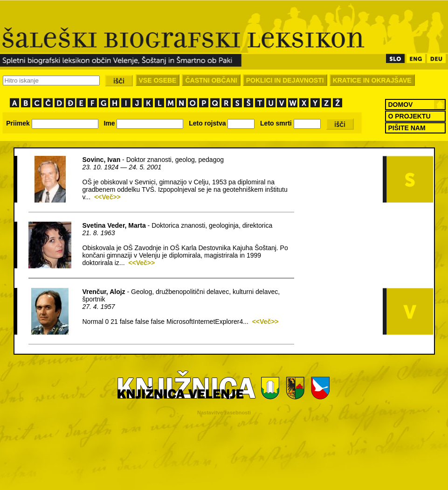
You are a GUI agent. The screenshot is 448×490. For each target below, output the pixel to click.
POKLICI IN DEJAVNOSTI (285, 80)
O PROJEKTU (410, 116)
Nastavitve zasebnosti (224, 413)
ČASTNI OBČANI (211, 80)
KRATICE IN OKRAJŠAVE (372, 80)
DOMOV (401, 105)
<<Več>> (107, 197)
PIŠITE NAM (407, 128)
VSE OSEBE (158, 80)
